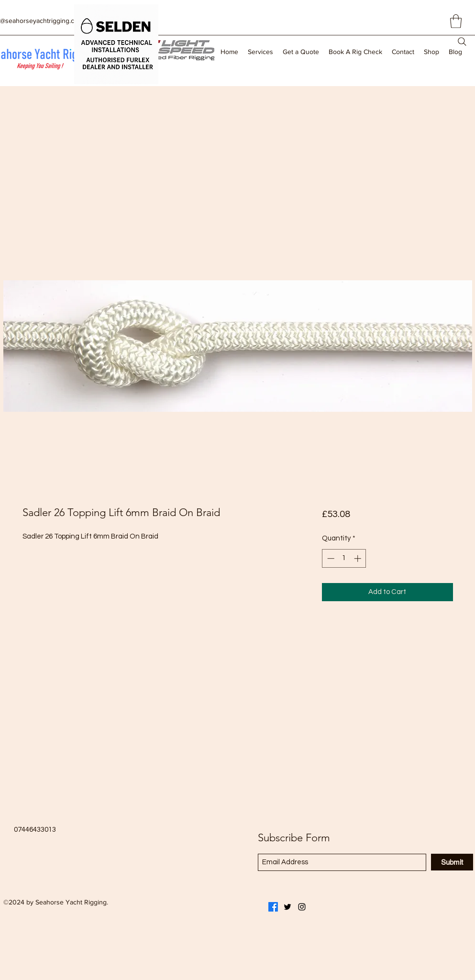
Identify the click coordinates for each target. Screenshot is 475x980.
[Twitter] (287, 907)
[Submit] (452, 862)
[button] (456, 21)
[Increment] (359, 558)
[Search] (462, 42)
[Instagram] (302, 907)
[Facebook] (273, 907)
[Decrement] (330, 558)
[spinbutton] (344, 558)
